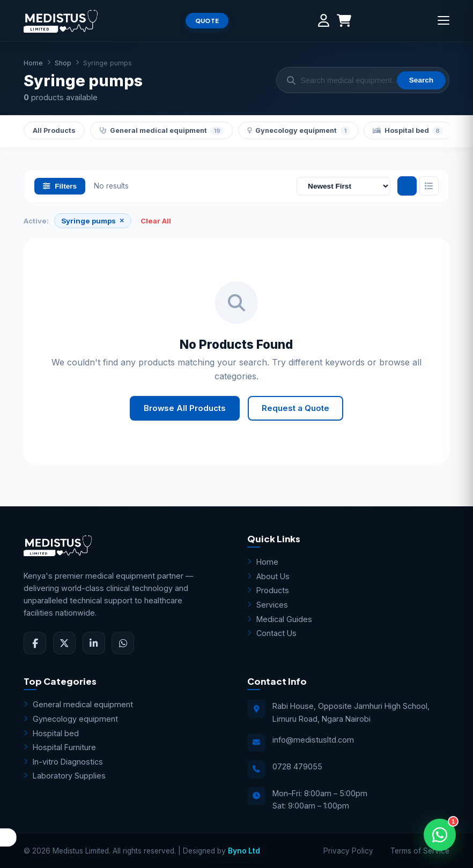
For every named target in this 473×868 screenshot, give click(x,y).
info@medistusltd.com (313, 740)
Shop (63, 63)
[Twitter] (64, 643)
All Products (54, 130)
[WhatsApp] (123, 643)
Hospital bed (408, 131)
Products (268, 590)
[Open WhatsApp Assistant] (440, 835)
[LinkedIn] (94, 643)
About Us (268, 576)
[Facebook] (35, 643)
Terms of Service (420, 851)
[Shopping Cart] (344, 21)
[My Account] (324, 21)
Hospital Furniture (60, 747)
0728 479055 (297, 766)
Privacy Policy (348, 851)
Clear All (156, 221)
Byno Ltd (244, 851)
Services (268, 605)
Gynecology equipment (298, 131)
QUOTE (207, 21)
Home (33, 63)
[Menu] (444, 20)
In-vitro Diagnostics (63, 762)
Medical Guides (280, 619)
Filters (60, 186)
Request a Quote (295, 408)
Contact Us (272, 633)
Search (421, 80)
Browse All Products (185, 408)
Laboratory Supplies (65, 776)
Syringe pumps (92, 221)
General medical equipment (162, 131)
